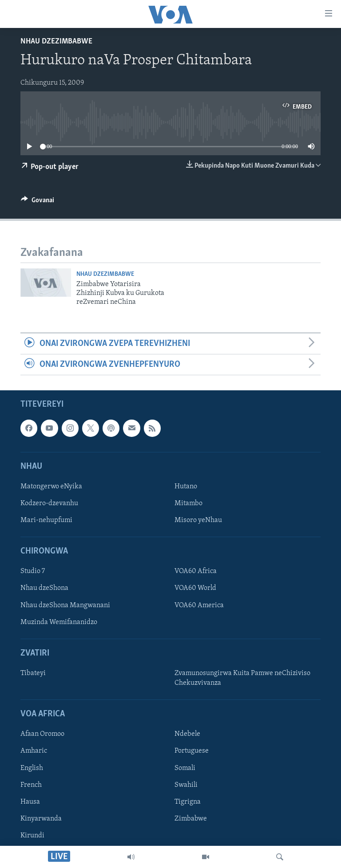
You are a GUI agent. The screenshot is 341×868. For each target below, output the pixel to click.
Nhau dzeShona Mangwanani (65, 605)
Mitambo (188, 503)
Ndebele (187, 734)
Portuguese (192, 751)
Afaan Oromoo (42, 734)
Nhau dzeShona (44, 589)
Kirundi (32, 836)
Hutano (186, 487)
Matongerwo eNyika (51, 487)
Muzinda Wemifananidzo (59, 622)
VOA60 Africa (196, 572)
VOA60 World (195, 589)
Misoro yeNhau (198, 520)
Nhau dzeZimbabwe (56, 41)
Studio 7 (33, 572)
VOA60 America (199, 605)
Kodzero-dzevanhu (49, 503)
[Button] (38, 202)
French (31, 785)
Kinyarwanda (41, 819)
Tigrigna (188, 802)
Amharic (34, 751)
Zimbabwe (191, 819)
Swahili (186, 785)
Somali (185, 768)
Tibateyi (33, 673)
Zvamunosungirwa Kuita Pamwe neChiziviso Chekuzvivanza (242, 678)
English (32, 768)
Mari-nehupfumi (46, 520)
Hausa (30, 802)
